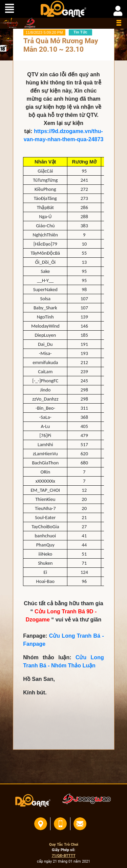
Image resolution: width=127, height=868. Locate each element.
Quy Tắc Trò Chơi (64, 845)
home (9, 23)
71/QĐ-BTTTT (64, 856)
